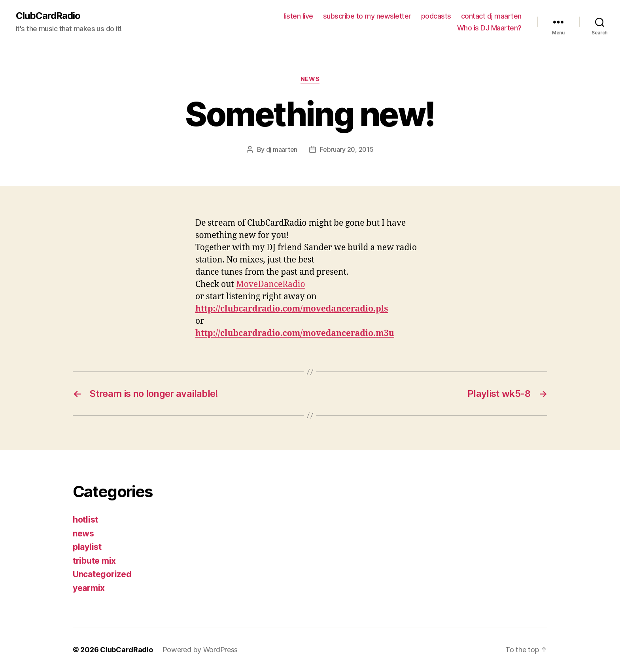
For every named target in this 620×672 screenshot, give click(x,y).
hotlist (85, 520)
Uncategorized (102, 574)
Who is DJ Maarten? (489, 28)
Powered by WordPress (200, 650)
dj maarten (282, 149)
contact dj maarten (491, 16)
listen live (298, 16)
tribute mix (94, 561)
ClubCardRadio (48, 16)
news (310, 79)
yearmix (89, 588)
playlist (87, 547)
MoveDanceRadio (271, 284)
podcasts (436, 16)
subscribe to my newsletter (367, 16)
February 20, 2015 (347, 149)
